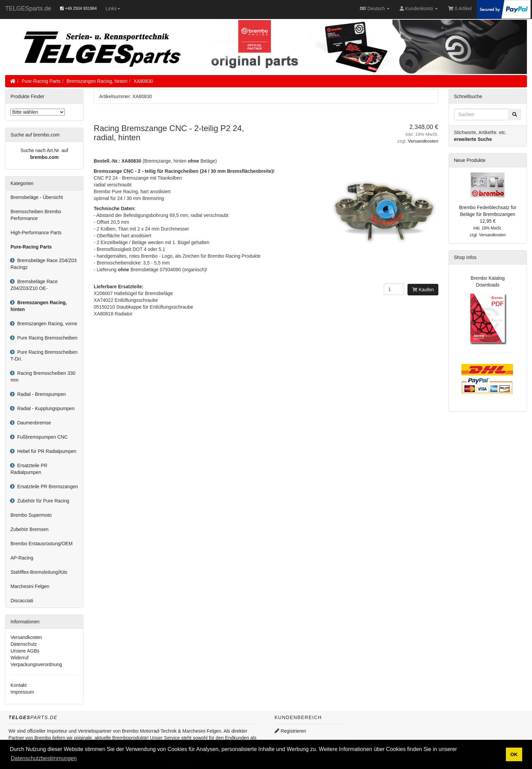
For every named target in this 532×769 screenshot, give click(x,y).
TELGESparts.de (28, 8)
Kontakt (18, 685)
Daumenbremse (33, 423)
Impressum (22, 692)
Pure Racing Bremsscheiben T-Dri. (44, 355)
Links (113, 8)
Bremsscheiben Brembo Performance (36, 215)
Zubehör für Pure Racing (42, 501)
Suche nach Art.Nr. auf (44, 150)
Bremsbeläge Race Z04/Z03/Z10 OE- (34, 285)
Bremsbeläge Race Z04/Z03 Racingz (44, 264)
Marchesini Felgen (30, 586)
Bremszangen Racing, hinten (97, 81)
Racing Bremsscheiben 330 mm (43, 377)
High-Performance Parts (36, 233)
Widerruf (20, 658)
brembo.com (44, 157)
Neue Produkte (470, 160)
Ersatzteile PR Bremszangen (46, 487)
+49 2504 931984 (78, 8)
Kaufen (423, 290)
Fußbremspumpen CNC (41, 437)
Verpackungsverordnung (36, 664)
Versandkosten (423, 141)
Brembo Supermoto (31, 515)
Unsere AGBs (25, 651)
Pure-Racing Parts (41, 81)
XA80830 (144, 81)
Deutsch (375, 8)
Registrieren (290, 731)
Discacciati (22, 601)
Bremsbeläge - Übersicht (37, 197)
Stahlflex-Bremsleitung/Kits (39, 572)
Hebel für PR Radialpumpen (45, 451)
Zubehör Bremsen (30, 529)
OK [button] (514, 754)
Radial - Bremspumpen (40, 394)
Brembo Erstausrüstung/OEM (42, 544)
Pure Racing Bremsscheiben (46, 338)
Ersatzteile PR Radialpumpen (29, 469)
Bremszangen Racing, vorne (46, 324)
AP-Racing (22, 558)
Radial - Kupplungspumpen (45, 408)
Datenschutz (24, 644)
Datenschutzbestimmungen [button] (44, 758)
